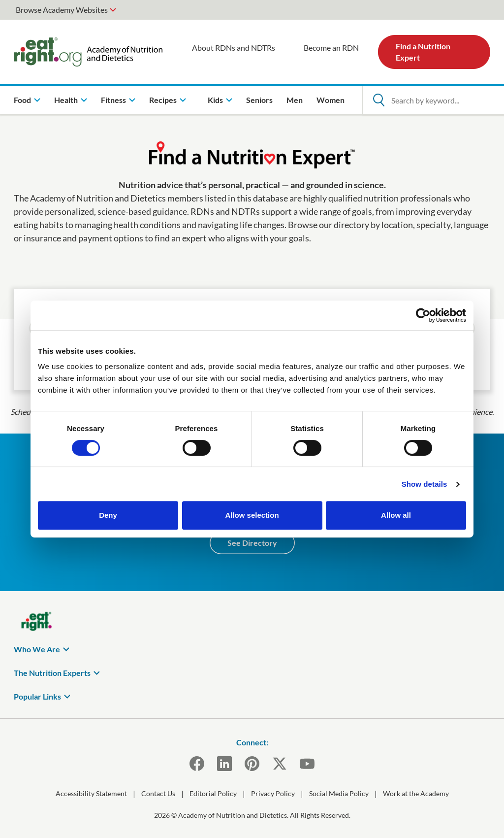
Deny (108, 515)
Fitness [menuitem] (113, 100)
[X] (280, 764)
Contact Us (158, 793)
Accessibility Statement (91, 793)
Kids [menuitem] (215, 100)
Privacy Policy (273, 793)
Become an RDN (331, 48)
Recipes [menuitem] (163, 100)
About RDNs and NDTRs (234, 48)
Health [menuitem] (66, 100)
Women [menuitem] (331, 100)
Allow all (396, 515)
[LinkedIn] (224, 764)
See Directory (252, 543)
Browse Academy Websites (62, 10)
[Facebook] (197, 764)
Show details (425, 484)
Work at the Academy (416, 793)
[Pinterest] (252, 764)
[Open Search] (378, 100)
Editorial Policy (213, 793)
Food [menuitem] (22, 100)
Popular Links (37, 696)
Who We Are (37, 649)
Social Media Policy (339, 793)
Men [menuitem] (295, 100)
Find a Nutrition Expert (423, 51)
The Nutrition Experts (52, 673)
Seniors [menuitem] (259, 100)
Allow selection (252, 515)
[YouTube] (307, 764)
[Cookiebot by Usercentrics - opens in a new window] (423, 315)
